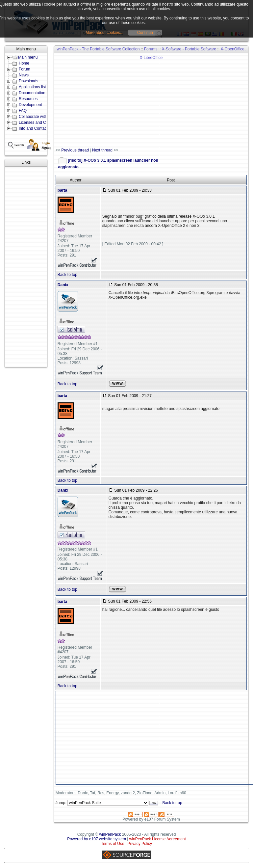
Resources (28, 99)
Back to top (67, 275)
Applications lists (33, 87)
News (24, 75)
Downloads (28, 81)
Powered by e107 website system (97, 839)
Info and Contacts (34, 128)
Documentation (32, 93)
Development (30, 105)
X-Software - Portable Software (189, 49)
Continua (145, 33)
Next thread (102, 150)
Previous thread (75, 150)
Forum (25, 69)
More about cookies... (104, 33)
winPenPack (110, 834)
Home (24, 63)
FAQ (23, 111)
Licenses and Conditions (40, 122)
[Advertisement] (26, 267)
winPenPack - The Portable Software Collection (98, 49)
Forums (151, 49)
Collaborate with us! (36, 117)
